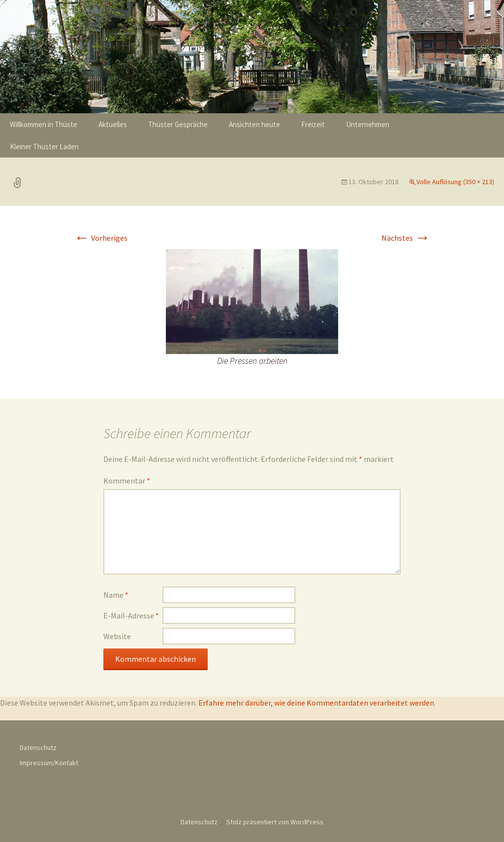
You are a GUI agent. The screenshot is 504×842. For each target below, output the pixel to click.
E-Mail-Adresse (131, 615)
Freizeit (313, 124)
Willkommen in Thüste (44, 124)
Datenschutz (38, 747)
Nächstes (406, 238)
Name (116, 595)
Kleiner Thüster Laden (44, 146)
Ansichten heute (254, 124)
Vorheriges (101, 238)
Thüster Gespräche (178, 124)
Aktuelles (113, 124)
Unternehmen (368, 124)
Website (117, 636)
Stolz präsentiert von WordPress (275, 822)
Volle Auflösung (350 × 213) (455, 182)
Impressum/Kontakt (49, 763)
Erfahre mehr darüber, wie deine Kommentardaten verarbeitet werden (316, 703)
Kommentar (127, 481)
